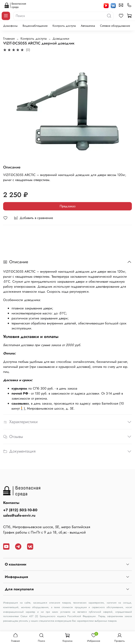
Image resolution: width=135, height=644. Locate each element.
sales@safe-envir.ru (19, 515)
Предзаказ (68, 206)
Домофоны (10, 26)
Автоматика (88, 26)
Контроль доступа (64, 26)
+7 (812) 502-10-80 (20, 510)
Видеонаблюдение (35, 26)
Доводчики (61, 39)
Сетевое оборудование (115, 26)
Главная (9, 39)
